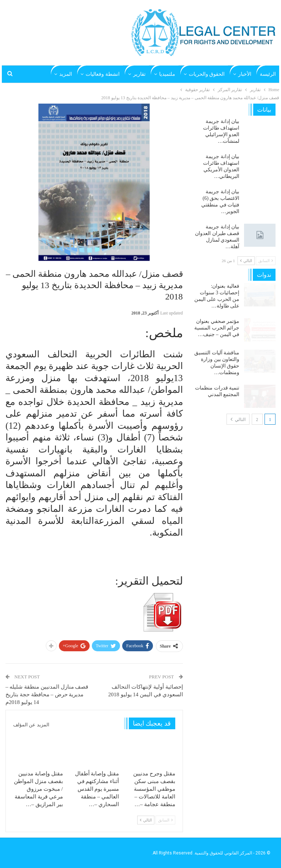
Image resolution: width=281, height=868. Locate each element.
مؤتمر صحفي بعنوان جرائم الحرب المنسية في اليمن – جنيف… (217, 328)
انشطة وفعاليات (103, 74)
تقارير (139, 74)
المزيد (66, 74)
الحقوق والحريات (207, 74)
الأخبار (245, 74)
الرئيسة (268, 74)
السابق (165, 820)
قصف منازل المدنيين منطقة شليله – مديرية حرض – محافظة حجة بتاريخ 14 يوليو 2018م (47, 694)
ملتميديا (167, 74)
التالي (146, 820)
